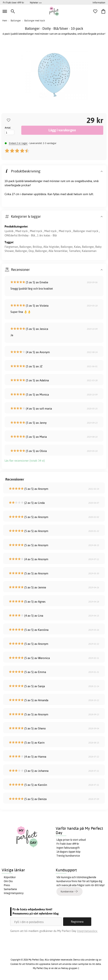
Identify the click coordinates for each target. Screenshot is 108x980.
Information (99, 2)
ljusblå (19, 181)
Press (7, 885)
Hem (5, 21)
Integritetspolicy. (87, 931)
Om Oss (8, 881)
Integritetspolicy (14, 893)
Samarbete (10, 889)
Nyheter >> (36, 2)
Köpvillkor (10, 877)
